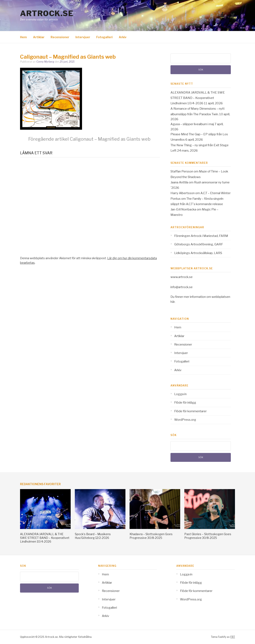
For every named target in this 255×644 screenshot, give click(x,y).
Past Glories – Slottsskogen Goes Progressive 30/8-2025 (208, 536)
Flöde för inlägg (185, 403)
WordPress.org (185, 420)
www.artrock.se (182, 277)
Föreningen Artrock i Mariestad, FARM (201, 236)
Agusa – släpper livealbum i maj (192, 124)
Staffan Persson (182, 171)
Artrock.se (47, 13)
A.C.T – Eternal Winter (216, 193)
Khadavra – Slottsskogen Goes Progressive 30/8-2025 (151, 536)
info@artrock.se (182, 287)
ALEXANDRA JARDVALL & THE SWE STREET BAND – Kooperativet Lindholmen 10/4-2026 (198, 98)
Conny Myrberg (45, 62)
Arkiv (123, 37)
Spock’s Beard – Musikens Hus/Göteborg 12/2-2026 (93, 536)
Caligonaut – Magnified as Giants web (89, 139)
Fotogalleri (104, 37)
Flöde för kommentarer (190, 411)
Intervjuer (83, 37)
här (173, 302)
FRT (233, 637)
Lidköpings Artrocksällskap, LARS (198, 253)
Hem (23, 37)
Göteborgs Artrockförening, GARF (199, 244)
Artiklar (39, 37)
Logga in (180, 394)
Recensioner (60, 37)
